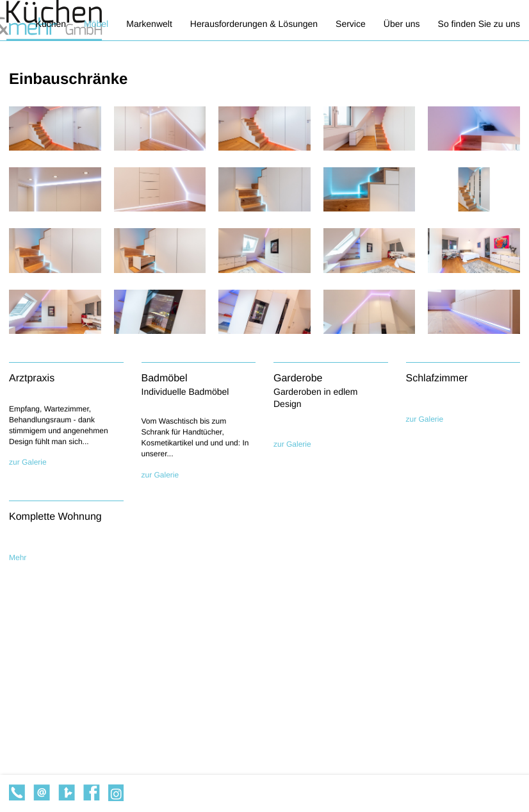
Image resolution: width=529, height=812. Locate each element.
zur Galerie (28, 462)
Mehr (18, 558)
